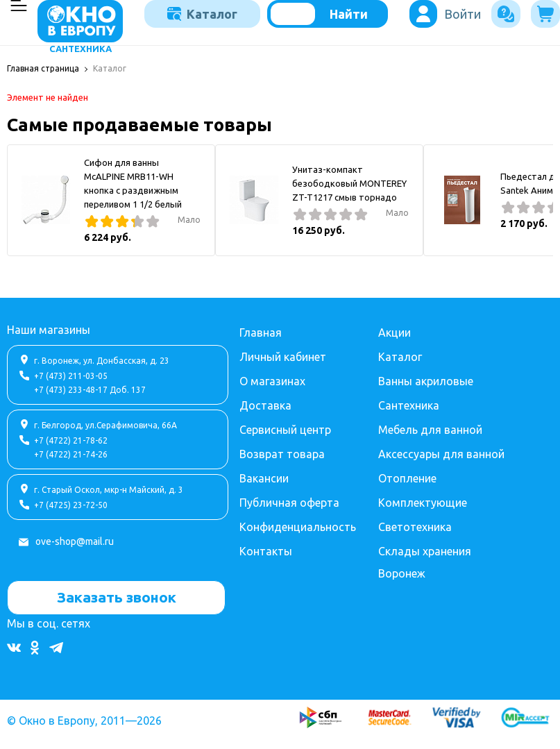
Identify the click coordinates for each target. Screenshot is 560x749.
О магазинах (272, 381)
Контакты (266, 551)
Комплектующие (423, 503)
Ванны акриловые (426, 381)
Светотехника (415, 527)
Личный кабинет (283, 357)
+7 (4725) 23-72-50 (71, 505)
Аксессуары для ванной (441, 454)
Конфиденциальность (298, 527)
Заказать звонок (117, 597)
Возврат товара (282, 454)
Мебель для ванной (430, 430)
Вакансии (264, 478)
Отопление (407, 478)
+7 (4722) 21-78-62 (71, 440)
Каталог (202, 14)
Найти (349, 14)
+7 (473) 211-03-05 (71, 376)
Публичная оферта (289, 503)
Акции (394, 333)
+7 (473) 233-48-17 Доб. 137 (90, 390)
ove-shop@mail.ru (75, 541)
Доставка (265, 405)
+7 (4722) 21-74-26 (71, 454)
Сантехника (409, 405)
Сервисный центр (285, 430)
